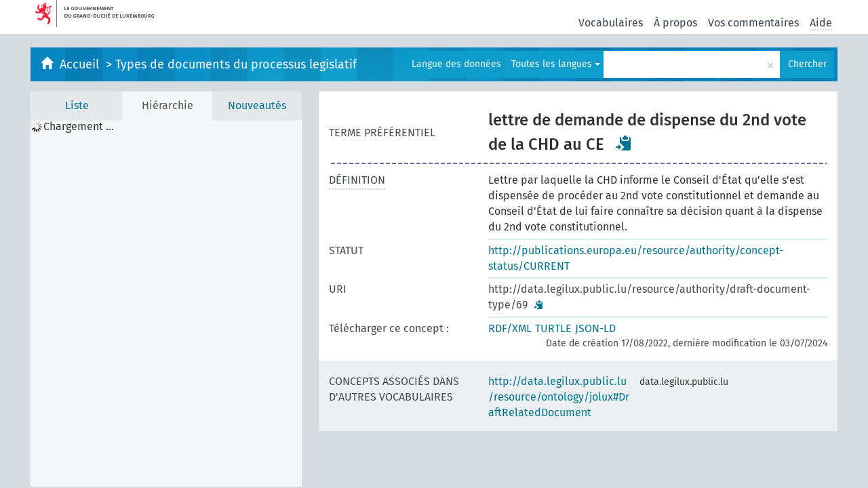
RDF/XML (510, 328)
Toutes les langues (556, 64)
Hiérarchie (167, 105)
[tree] (166, 304)
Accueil (81, 64)
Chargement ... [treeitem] (79, 127)
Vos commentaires (753, 23)
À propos (675, 23)
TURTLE (553, 328)
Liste (77, 105)
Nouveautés (257, 105)
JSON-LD (595, 328)
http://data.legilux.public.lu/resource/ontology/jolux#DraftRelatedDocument (559, 397)
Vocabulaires (611, 23)
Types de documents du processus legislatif (236, 64)
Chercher (807, 64)
